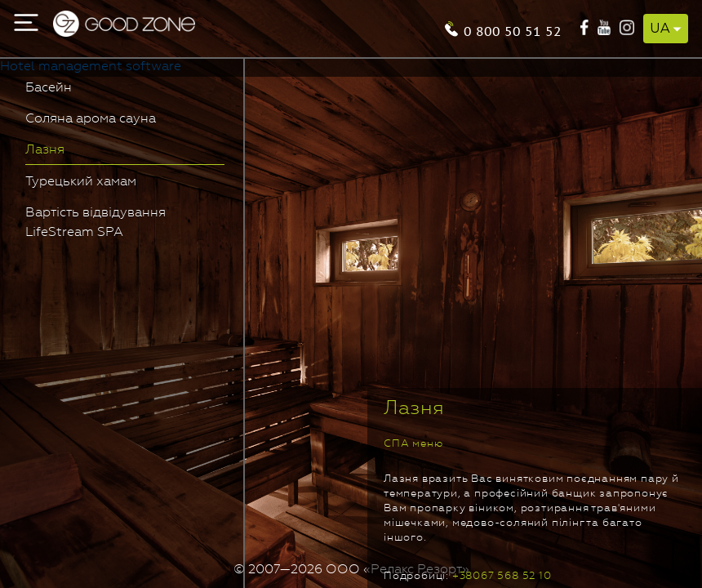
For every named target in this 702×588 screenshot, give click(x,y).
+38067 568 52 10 (502, 576)
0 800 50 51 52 (513, 30)
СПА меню (413, 444)
